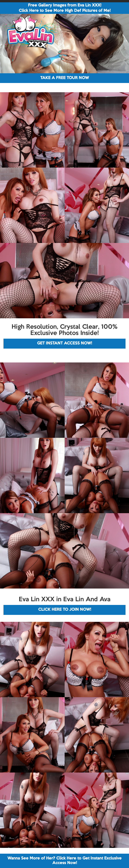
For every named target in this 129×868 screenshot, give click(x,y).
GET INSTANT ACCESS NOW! (64, 343)
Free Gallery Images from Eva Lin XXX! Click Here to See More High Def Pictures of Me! (65, 8)
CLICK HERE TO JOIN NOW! (65, 610)
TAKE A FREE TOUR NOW (65, 78)
